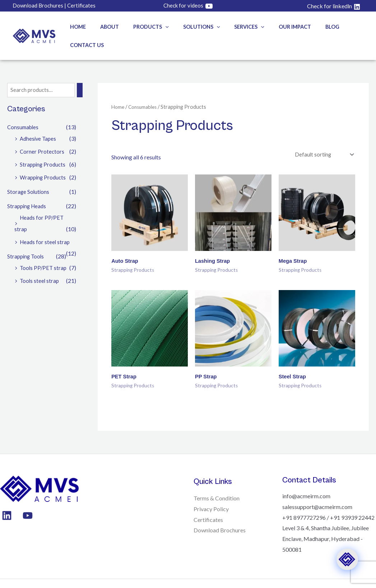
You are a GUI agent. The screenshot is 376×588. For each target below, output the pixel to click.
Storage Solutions (29, 174)
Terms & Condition (217, 483)
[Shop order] (322, 137)
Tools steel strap (40, 263)
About (105, 27)
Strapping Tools (27, 239)
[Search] (83, 72)
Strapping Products (44, 147)
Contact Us (342, 27)
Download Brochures (220, 515)
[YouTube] (26, 500)
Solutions (188, 27)
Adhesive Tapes (39, 121)
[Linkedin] (7, 500)
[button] (156, 27)
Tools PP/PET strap (44, 250)
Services (232, 27)
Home (77, 27)
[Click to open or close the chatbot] (347, 560)
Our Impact (274, 27)
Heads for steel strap (46, 224)
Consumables (24, 109)
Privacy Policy (211, 494)
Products (142, 27)
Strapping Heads (28, 188)
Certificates (208, 505)
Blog (307, 27)
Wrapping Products (44, 160)
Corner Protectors (42, 134)
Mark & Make (132, 575)
